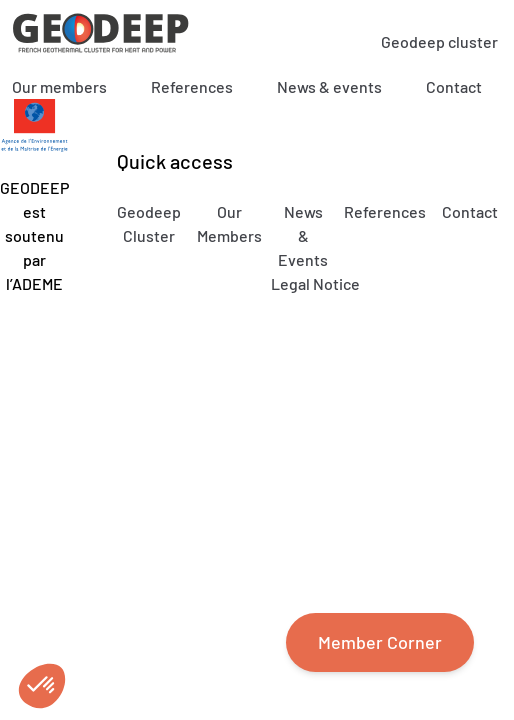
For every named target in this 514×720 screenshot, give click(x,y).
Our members (59, 86)
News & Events (303, 235)
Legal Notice (315, 283)
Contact (454, 86)
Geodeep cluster (439, 41)
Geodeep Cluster (149, 223)
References (192, 86)
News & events (329, 86)
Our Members (229, 223)
